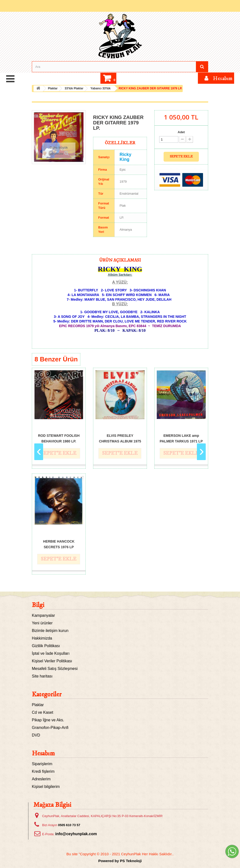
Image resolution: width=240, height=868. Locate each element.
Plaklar (38, 705)
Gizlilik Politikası (46, 646)
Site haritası (42, 676)
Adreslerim (41, 779)
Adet (181, 132)
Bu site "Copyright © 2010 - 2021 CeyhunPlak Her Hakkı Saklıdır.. (120, 854)
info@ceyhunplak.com (76, 834)
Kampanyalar (43, 615)
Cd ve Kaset (42, 712)
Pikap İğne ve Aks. (48, 720)
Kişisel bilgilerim (46, 787)
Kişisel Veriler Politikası (52, 661)
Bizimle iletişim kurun (50, 631)
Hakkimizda (42, 638)
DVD (36, 735)
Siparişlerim (42, 764)
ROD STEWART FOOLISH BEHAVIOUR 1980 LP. (59, 438)
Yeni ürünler (42, 623)
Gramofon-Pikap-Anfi (50, 728)
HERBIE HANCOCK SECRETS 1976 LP (59, 544)
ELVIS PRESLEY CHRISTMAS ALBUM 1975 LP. (120, 438)
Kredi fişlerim (43, 771)
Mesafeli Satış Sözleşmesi (55, 669)
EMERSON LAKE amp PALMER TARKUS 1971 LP (181, 438)
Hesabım (43, 754)
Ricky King (125, 157)
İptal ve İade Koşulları (51, 653)
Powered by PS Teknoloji (120, 861)
